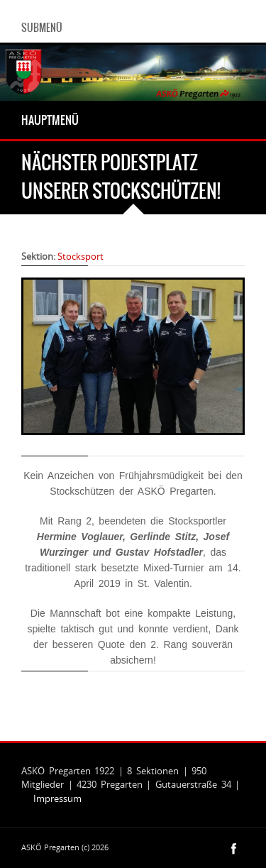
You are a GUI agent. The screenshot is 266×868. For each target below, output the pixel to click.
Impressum (57, 798)
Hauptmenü (50, 120)
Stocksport (81, 256)
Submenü (42, 28)
